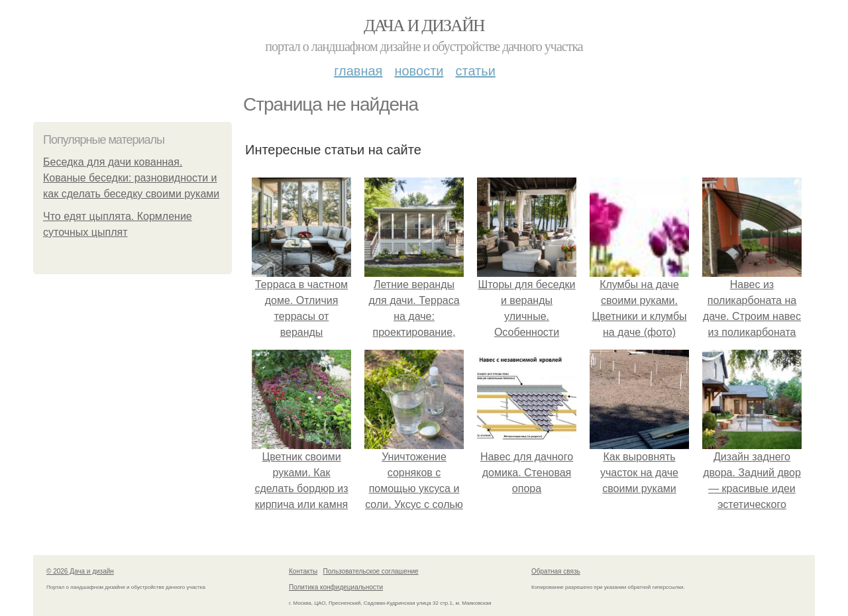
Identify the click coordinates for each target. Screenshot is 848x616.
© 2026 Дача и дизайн (80, 571)
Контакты (303, 571)
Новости (419, 71)
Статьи (475, 71)
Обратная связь (556, 571)
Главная (358, 71)
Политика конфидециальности (336, 587)
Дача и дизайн (424, 26)
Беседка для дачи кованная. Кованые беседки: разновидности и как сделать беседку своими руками (131, 178)
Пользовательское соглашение (371, 571)
